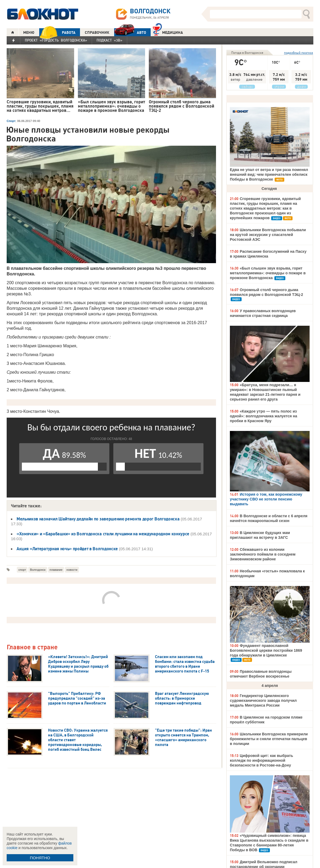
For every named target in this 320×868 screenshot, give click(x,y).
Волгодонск (38, 570)
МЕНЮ (29, 32)
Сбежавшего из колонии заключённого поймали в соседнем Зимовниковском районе (263, 554)
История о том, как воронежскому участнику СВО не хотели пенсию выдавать (266, 499)
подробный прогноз (299, 53)
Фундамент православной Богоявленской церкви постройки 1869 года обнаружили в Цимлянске (266, 650)
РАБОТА (57, 32)
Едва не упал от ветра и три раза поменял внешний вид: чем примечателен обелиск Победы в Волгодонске (269, 174)
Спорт (11, 121)
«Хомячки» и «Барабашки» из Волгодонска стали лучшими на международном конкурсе (103, 534)
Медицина (168, 32)
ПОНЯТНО (40, 858)
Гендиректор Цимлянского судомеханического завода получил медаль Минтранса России (263, 700)
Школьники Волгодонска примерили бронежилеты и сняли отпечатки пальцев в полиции (269, 739)
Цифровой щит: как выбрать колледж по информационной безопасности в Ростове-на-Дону (261, 760)
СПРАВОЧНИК (97, 32)
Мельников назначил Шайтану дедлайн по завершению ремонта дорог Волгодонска (98, 519)
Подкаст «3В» (109, 40)
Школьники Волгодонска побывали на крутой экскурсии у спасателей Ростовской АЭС (268, 235)
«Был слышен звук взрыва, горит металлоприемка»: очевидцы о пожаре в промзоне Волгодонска (268, 273)
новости (72, 570)
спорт (22, 570)
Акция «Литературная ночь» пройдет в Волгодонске (67, 549)
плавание (56, 570)
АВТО (130, 32)
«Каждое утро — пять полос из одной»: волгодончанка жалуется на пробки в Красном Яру (263, 416)
